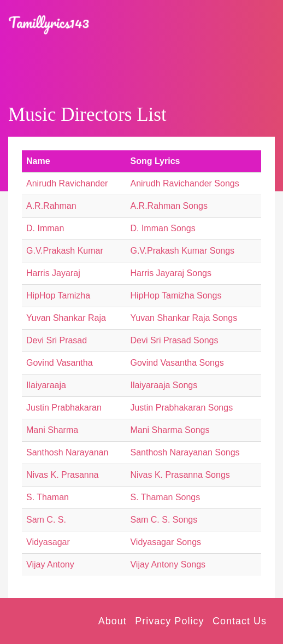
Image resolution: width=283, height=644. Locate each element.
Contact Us (240, 621)
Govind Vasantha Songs (177, 363)
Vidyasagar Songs (166, 542)
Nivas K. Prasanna (63, 475)
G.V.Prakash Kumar (65, 251)
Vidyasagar (48, 542)
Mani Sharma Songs (170, 430)
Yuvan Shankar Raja (66, 318)
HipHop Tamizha (58, 295)
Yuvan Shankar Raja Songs (184, 318)
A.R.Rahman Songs (169, 206)
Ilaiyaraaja (46, 385)
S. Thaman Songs (165, 497)
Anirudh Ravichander (67, 183)
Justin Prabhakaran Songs (181, 408)
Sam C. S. (46, 520)
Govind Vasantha (60, 363)
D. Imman (45, 228)
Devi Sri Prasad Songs (174, 340)
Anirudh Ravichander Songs (184, 183)
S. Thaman (48, 497)
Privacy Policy (169, 621)
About (113, 621)
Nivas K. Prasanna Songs (180, 475)
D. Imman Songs (163, 228)
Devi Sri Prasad (57, 340)
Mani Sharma (52, 430)
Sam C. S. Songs (164, 520)
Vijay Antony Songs (168, 564)
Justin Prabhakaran (64, 408)
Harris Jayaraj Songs (171, 273)
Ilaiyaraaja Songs (164, 385)
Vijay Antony (50, 564)
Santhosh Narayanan (67, 452)
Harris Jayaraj (53, 273)
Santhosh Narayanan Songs (185, 452)
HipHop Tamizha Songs (176, 295)
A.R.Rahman (51, 206)
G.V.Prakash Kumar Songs (182, 251)
